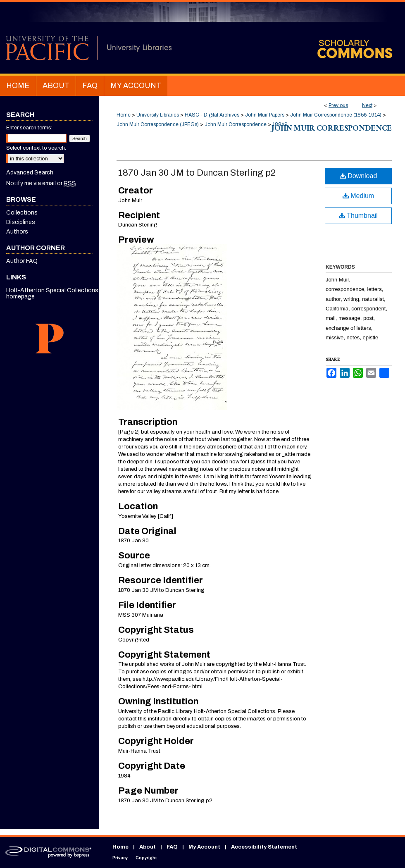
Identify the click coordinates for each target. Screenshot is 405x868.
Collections (22, 213)
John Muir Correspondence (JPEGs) (158, 124)
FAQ (172, 847)
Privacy (120, 858)
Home (124, 115)
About (148, 847)
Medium (358, 196)
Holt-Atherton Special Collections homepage (52, 293)
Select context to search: (36, 148)
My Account (204, 847)
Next (367, 105)
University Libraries (158, 115)
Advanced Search (30, 173)
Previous (338, 105)
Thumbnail (358, 216)
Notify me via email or (41, 183)
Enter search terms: (29, 128)
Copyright (146, 858)
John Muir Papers (265, 115)
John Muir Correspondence (236, 124)
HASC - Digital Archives (212, 115)
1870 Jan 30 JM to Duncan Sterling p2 (197, 173)
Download (359, 176)
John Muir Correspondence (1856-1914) (336, 115)
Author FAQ (22, 261)
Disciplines (21, 222)
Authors (17, 232)
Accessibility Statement (264, 847)
